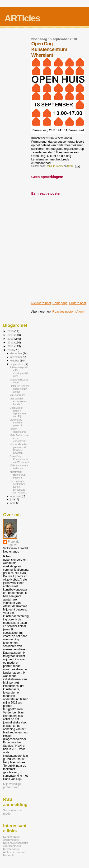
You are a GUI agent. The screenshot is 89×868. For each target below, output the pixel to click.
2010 (11, 350)
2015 (11, 331)
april (13, 503)
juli (12, 499)
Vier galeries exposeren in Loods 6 (19, 401)
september (17, 364)
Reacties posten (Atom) (69, 312)
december (17, 353)
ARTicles (22, 18)
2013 (11, 339)
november (17, 357)
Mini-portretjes (17, 395)
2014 (11, 335)
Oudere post (77, 303)
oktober (15, 361)
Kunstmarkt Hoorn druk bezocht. (17, 475)
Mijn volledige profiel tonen (12, 786)
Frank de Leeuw (14, 543)
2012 (11, 342)
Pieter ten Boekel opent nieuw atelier (19, 389)
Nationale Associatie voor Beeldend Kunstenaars (16, 846)
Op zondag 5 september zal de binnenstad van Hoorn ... (19, 487)
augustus (16, 496)
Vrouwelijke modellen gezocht (16, 422)
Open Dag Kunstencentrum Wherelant (19, 459)
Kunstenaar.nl (12, 837)
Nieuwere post (41, 303)
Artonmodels (11, 840)
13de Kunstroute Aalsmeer (19, 467)
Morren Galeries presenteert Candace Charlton (19, 449)
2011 (11, 346)
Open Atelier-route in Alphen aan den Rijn (18, 412)
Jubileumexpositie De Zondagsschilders (19, 372)
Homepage (60, 303)
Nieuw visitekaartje (18, 430)
